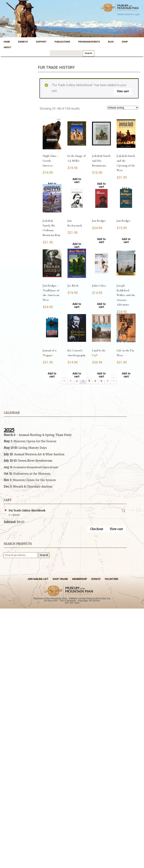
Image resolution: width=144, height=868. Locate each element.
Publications (62, 42)
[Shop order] (123, 108)
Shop (125, 42)
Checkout (97, 529)
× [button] (5, 510)
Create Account (125, 14)
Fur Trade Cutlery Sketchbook (68, 511)
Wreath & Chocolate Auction (33, 487)
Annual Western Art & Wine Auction (39, 454)
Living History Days (33, 448)
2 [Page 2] (77, 381)
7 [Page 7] (107, 381)
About (7, 47)
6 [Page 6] (101, 381)
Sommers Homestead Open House (36, 467)
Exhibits (23, 42)
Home (7, 42)
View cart (123, 91)
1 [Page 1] (71, 381)
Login (137, 14)
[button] (65, 480)
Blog (111, 42)
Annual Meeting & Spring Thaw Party (45, 435)
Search (44, 555)
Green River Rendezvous (35, 461)
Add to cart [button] (101, 241)
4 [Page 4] (89, 381)
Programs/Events (89, 42)
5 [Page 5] (95, 381)
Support (41, 42)
